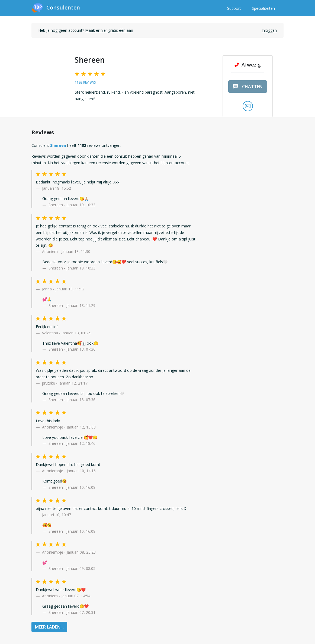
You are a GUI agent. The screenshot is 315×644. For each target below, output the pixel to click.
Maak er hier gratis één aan (109, 30)
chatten (248, 87)
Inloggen (269, 30)
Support (234, 8)
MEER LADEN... (49, 627)
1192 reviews (85, 82)
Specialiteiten (263, 8)
